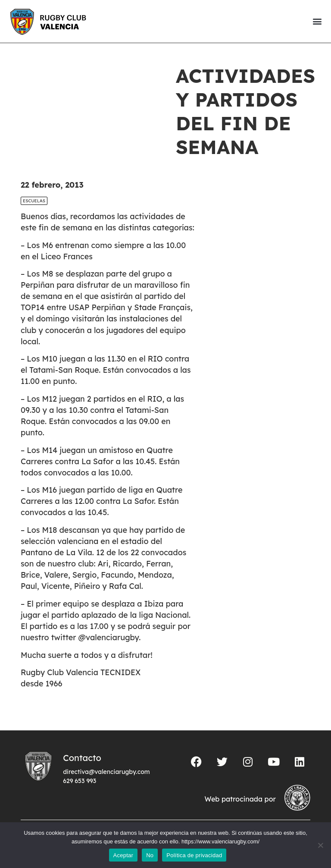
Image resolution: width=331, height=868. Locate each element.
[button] (317, 21)
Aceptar (123, 855)
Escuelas (34, 201)
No (150, 855)
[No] (320, 845)
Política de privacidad (194, 855)
